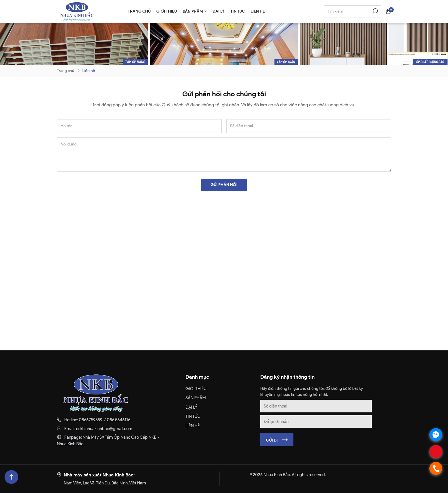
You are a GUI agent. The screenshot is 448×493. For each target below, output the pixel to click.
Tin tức (193, 416)
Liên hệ (89, 71)
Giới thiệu (196, 389)
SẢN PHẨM (196, 398)
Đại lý (191, 407)
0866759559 (91, 420)
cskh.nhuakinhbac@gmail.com (104, 429)
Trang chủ (66, 71)
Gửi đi (277, 440)
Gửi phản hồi (224, 185)
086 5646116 (119, 420)
